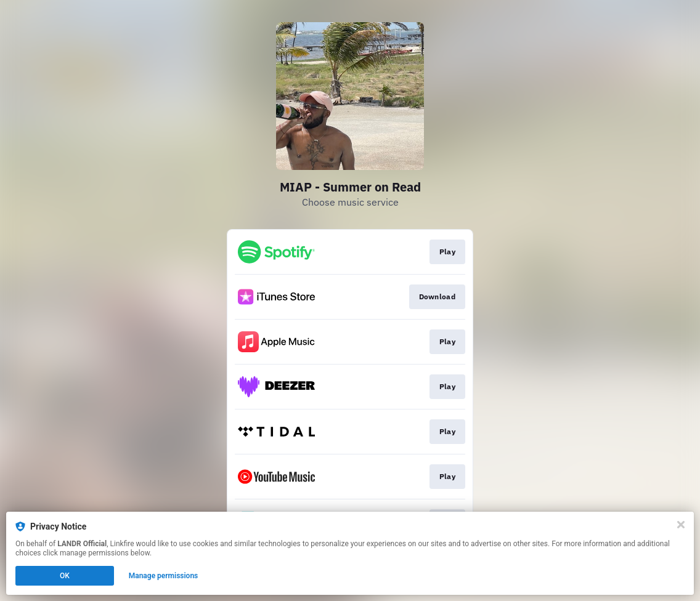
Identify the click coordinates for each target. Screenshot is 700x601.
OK (65, 576)
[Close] (681, 525)
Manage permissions (164, 576)
